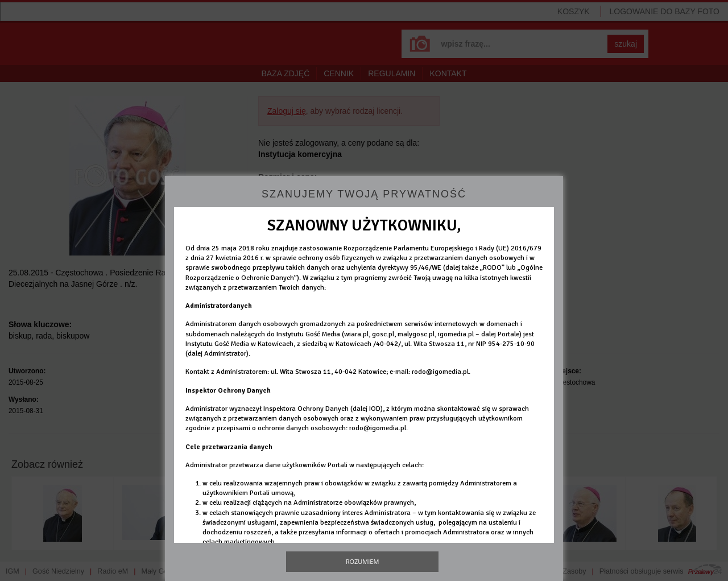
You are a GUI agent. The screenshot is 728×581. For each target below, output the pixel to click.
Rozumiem (363, 561)
